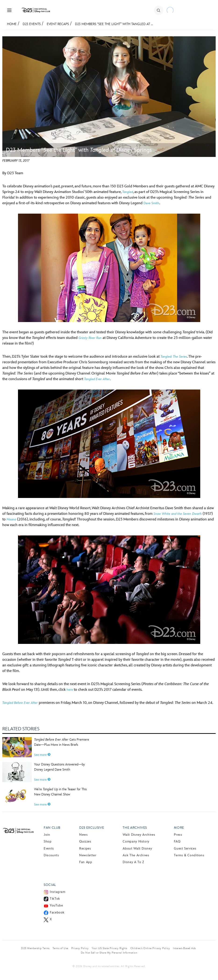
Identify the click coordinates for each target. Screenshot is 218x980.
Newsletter (88, 855)
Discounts (51, 855)
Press (178, 835)
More (179, 828)
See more (42, 755)
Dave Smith (151, 203)
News (84, 835)
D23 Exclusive (92, 828)
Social (50, 885)
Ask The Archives (136, 855)
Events (49, 848)
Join (47, 835)
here (70, 690)
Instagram (58, 892)
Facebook (57, 912)
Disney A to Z (133, 862)
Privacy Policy (80, 948)
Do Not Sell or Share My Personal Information (109, 953)
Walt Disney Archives (139, 835)
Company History (136, 841)
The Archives (135, 828)
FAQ (177, 841)
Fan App (86, 862)
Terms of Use (60, 948)
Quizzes (85, 841)
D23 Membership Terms (35, 948)
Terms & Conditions (189, 855)
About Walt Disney (137, 848)
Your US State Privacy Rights (109, 948)
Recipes (85, 848)
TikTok (55, 899)
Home (12, 24)
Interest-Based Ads (184, 948)
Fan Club (52, 828)
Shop (48, 841)
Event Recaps (58, 24)
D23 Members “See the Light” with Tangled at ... (114, 24)
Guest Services (185, 848)
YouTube (56, 905)
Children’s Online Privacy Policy (150, 948)
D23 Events (32, 24)
